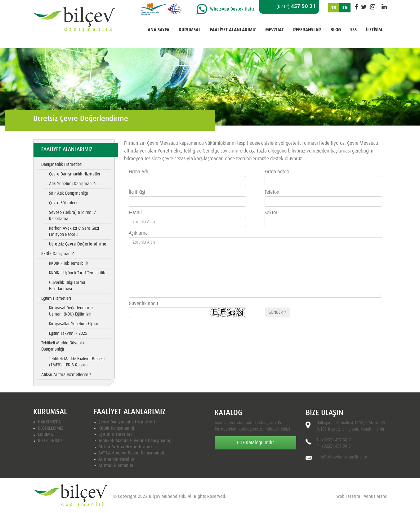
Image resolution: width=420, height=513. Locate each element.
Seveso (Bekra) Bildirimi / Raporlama (73, 216)
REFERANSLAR (307, 30)
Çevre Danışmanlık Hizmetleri (75, 174)
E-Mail (135, 213)
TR (334, 8)
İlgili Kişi (137, 192)
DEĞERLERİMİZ (50, 428)
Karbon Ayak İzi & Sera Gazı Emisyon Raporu (74, 232)
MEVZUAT (275, 30)
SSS (353, 30)
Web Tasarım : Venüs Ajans (362, 497)
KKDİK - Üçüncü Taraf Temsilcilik (77, 273)
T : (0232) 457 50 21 (335, 440)
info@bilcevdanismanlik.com (342, 457)
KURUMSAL (190, 30)
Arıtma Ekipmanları (116, 466)
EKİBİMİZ (46, 435)
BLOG (336, 30)
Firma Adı (138, 172)
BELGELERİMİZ (50, 441)
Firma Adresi (277, 172)
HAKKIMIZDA (49, 422)
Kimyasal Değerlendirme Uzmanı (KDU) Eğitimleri (71, 311)
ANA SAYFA (159, 30)
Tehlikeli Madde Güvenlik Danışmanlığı (63, 346)
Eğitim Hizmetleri (56, 299)
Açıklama (138, 233)
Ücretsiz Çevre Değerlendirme (78, 244)
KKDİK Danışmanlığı (58, 254)
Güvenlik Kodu (143, 303)
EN (345, 8)
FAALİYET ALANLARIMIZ (233, 30)
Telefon (272, 192)
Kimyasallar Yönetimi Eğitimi (74, 324)
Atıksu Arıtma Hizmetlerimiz (66, 375)
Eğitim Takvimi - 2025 (68, 334)
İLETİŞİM (374, 30)
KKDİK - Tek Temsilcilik (69, 263)
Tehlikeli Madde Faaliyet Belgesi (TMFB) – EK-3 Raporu (77, 362)
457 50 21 (296, 7)
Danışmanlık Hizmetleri (62, 165)
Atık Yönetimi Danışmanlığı (73, 184)
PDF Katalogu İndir (255, 443)
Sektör (271, 213)
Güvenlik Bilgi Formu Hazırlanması (67, 286)
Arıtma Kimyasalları (117, 459)
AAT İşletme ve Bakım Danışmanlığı (132, 453)
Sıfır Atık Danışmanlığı (68, 193)
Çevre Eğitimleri (63, 203)
